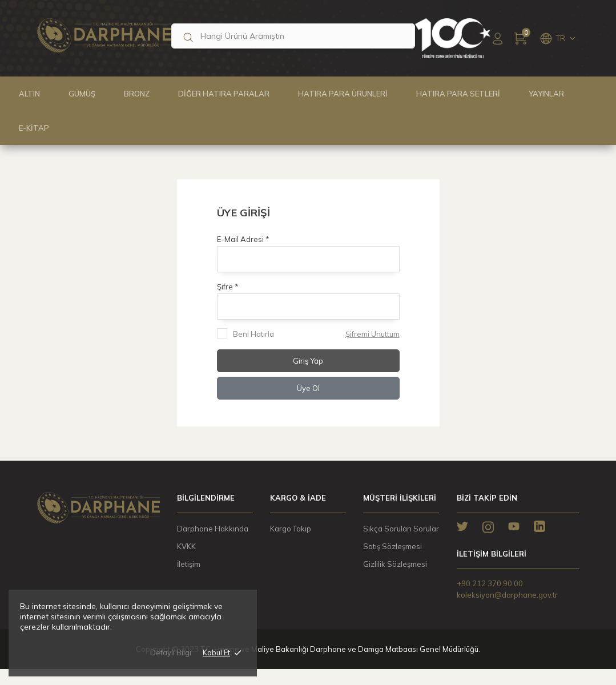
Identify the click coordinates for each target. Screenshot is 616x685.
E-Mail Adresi (241, 239)
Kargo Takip (291, 529)
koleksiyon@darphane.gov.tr (507, 595)
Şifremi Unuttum (373, 334)
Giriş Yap (308, 361)
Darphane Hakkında (213, 529)
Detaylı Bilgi (171, 658)
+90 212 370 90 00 (490, 583)
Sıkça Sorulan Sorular (401, 529)
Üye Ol (308, 388)
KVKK (186, 546)
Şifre (226, 287)
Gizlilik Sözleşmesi (395, 564)
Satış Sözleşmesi (392, 546)
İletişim (189, 564)
